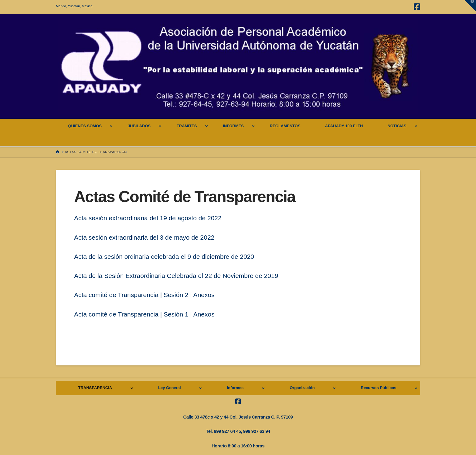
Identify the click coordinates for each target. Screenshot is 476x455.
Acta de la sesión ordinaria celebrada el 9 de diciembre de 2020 (164, 257)
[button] (470, 6)
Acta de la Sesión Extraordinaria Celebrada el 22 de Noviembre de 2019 (176, 276)
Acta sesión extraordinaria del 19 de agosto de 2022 (148, 218)
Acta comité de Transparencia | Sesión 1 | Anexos (144, 314)
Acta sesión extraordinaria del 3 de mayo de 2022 (144, 237)
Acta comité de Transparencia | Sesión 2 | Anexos (144, 295)
